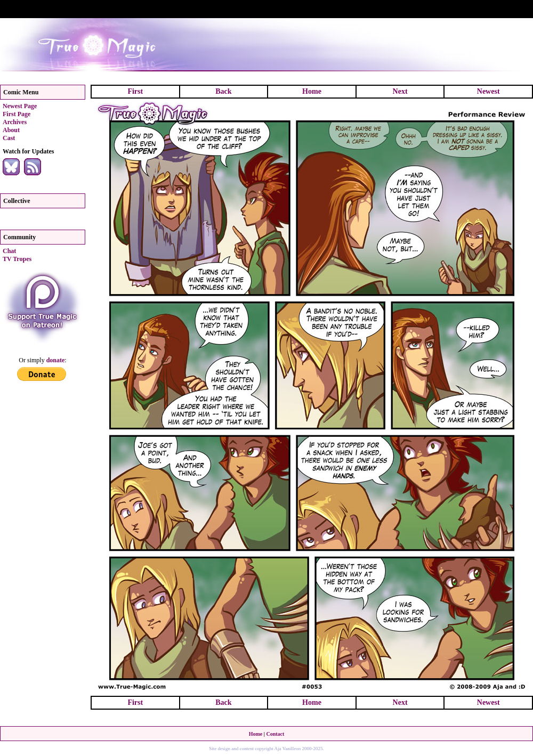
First (135, 91)
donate (56, 360)
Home (312, 91)
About (11, 130)
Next (400, 91)
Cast (9, 138)
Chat (9, 251)
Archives (15, 122)
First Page (17, 114)
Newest (488, 91)
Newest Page (20, 106)
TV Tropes (17, 259)
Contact (275, 734)
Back (223, 91)
